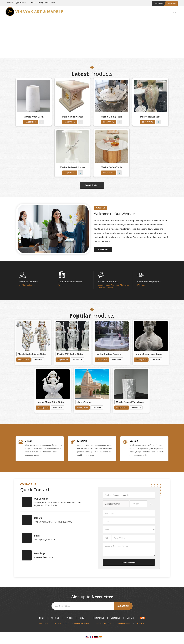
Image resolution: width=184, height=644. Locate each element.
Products (70, 619)
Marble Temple (84, 402)
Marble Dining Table (112, 117)
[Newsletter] (92, 607)
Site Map (131, 619)
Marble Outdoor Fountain (109, 354)
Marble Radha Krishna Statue (32, 354)
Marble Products (61, 625)
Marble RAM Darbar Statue (70, 354)
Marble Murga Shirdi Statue (51, 402)
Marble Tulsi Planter (73, 117)
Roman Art (141, 625)
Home (42, 619)
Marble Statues (124, 625)
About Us (55, 619)
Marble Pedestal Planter (72, 167)
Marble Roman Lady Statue (149, 354)
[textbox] (138, 505)
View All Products (92, 185)
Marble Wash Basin (34, 117)
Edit (151, 505)
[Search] (175, 12)
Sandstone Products (103, 625)
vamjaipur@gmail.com (17, 2)
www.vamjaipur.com (43, 558)
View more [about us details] (103, 250)
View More (42, 122)
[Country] (129, 531)
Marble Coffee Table (112, 167)
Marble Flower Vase (150, 117)
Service (83, 619)
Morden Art (43, 625)
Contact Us (116, 619)
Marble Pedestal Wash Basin (130, 402)
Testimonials (99, 619)
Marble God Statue (81, 625)
